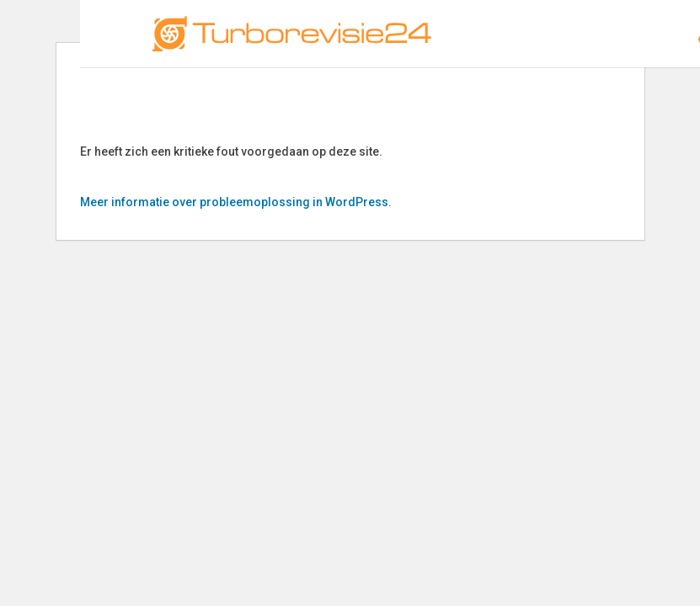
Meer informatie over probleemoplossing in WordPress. (236, 202)
